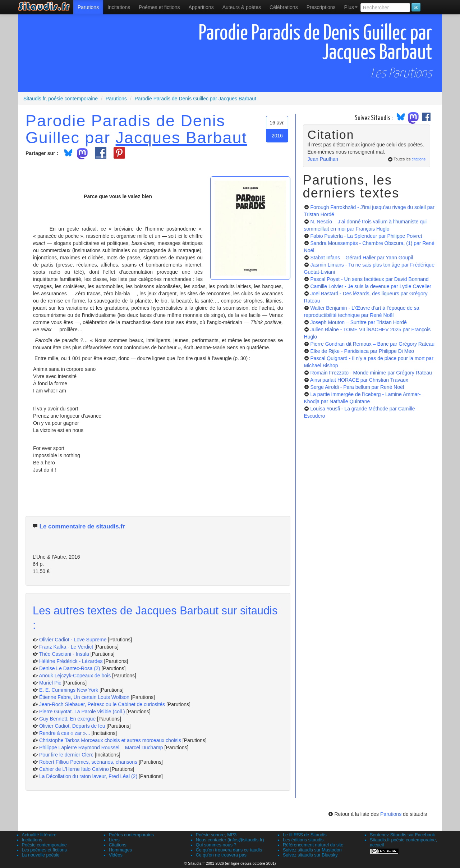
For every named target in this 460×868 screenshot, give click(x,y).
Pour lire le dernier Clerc (66, 755)
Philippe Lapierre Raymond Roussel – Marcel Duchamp (101, 747)
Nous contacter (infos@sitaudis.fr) (230, 840)
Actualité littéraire (39, 835)
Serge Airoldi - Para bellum (357, 387)
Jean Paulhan (323, 159)
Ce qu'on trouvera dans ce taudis (229, 850)
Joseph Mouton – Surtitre (358, 322)
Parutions (88, 7)
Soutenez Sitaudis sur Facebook (402, 835)
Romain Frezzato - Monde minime (371, 373)
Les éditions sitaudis (303, 840)
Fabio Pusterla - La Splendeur (366, 236)
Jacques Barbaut (181, 137)
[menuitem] (88, 7)
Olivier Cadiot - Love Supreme (73, 640)
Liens (114, 840)
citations (418, 159)
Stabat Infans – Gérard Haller (362, 258)
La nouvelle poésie (41, 855)
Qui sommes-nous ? (216, 845)
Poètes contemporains (131, 835)
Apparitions (201, 7)
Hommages (120, 850)
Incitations (32, 840)
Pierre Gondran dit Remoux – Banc (372, 344)
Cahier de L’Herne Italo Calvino (74, 769)
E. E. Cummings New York (69, 690)
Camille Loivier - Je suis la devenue (371, 286)
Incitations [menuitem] (119, 7)
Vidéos (116, 855)
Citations (118, 845)
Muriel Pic (51, 683)
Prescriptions (321, 7)
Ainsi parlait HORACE (359, 380)
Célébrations (284, 7)
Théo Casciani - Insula (64, 654)
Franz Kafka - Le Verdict (66, 647)
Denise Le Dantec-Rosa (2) (70, 668)
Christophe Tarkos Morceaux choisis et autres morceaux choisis (110, 740)
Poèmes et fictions (159, 7)
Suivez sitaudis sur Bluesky (310, 855)
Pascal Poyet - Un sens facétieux (369, 279)
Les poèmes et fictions (44, 850)
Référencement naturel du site (313, 845)
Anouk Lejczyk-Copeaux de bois (75, 676)
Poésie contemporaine (44, 845)
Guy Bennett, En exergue (67, 719)
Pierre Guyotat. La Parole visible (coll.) (82, 712)
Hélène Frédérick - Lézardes (71, 661)
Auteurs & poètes (242, 7)
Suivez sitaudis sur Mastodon (312, 850)
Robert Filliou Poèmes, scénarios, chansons (88, 762)
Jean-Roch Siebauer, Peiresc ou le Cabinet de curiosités (102, 704)
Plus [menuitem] (351, 7)
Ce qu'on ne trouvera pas (221, 855)
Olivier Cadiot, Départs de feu (72, 726)
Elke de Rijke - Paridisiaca (362, 351)
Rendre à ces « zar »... (65, 733)
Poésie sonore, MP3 (216, 835)
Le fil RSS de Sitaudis (305, 835)
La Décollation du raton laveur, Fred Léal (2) (88, 776)
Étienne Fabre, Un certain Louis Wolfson (84, 697)
